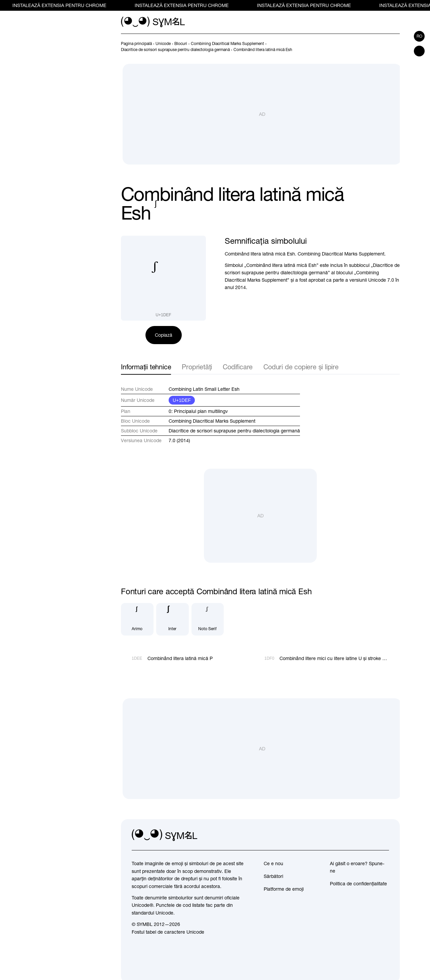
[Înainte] (396, 47)
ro (419, 36)
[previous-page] (136, 44)
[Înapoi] (384, 47)
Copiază (164, 335)
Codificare (238, 367)
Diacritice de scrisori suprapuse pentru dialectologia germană (234, 431)
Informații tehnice (146, 367)
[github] (369, 835)
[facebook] (384, 835)
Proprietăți (197, 367)
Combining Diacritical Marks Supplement (212, 421)
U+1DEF (182, 400)
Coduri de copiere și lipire (301, 367)
